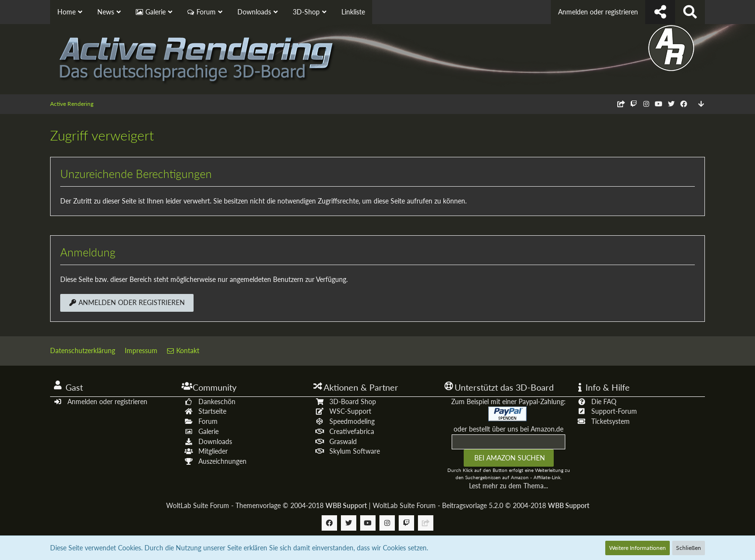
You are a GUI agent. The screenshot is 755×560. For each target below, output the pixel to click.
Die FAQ (604, 401)
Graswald (343, 441)
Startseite (212, 411)
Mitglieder (213, 451)
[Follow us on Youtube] (659, 104)
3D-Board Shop (353, 401)
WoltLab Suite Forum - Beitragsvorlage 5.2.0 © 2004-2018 (481, 505)
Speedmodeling (352, 421)
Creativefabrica (352, 431)
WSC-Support (350, 411)
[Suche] (690, 12)
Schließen (689, 548)
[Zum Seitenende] (701, 104)
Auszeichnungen (222, 461)
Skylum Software (355, 451)
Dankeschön (217, 401)
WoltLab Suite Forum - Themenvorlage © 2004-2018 (267, 505)
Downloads (215, 441)
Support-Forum (614, 411)
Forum (208, 421)
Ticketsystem (611, 421)
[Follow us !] (660, 12)
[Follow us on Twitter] (671, 104)
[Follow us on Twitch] (634, 104)
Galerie (208, 431)
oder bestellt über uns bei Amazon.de (508, 429)
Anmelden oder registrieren (598, 12)
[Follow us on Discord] (621, 104)
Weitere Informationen (638, 548)
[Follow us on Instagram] (646, 104)
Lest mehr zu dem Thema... (508, 486)
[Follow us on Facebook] (684, 104)
